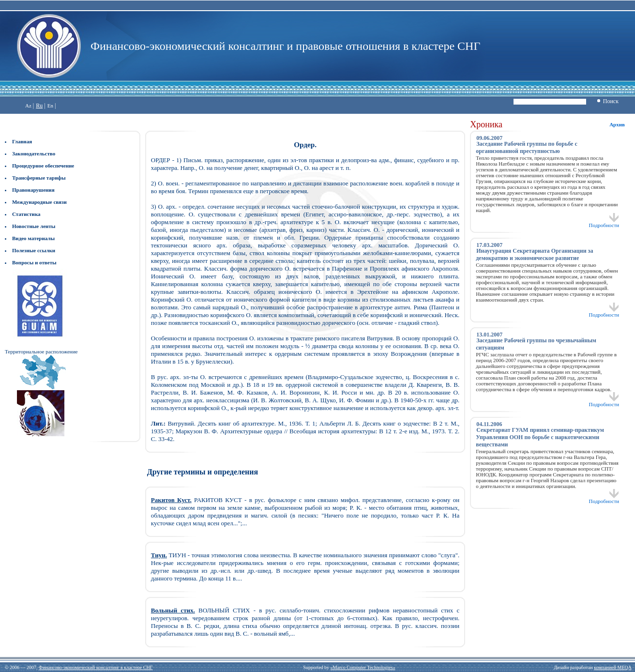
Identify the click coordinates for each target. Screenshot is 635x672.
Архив (617, 124)
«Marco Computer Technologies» (363, 667)
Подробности (604, 223)
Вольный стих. (173, 610)
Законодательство (34, 153)
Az (28, 106)
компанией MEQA (612, 667)
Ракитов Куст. (171, 500)
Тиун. (159, 555)
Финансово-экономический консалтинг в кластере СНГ (96, 667)
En (50, 106)
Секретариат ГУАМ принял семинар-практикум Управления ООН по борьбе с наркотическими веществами (540, 437)
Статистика (26, 214)
